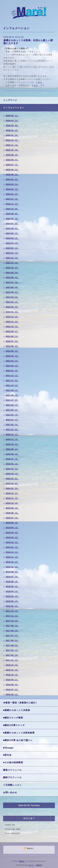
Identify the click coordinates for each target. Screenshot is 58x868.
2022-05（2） (12, 351)
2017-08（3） (12, 631)
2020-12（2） (12, 435)
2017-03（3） (12, 655)
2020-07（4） (12, 459)
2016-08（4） (12, 685)
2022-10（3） (12, 327)
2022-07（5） (12, 341)
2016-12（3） (12, 665)
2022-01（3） (12, 371)
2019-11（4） (12, 498)
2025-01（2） (12, 194)
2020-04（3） (12, 474)
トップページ (10, 100)
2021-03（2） (12, 420)
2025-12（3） (12, 140)
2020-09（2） (12, 449)
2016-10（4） (12, 675)
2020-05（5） (12, 469)
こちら (39, 82)
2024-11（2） (12, 204)
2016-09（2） (12, 680)
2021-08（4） (12, 395)
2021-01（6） (12, 430)
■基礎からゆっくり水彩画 (17, 710)
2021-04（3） (12, 415)
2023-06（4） (12, 287)
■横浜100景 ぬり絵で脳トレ (18, 740)
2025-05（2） (12, 175)
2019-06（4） (12, 523)
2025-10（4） (12, 150)
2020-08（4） (12, 454)
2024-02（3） (12, 248)
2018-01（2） (12, 606)
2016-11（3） (12, 670)
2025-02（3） (12, 189)
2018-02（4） (12, 601)
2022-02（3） (12, 366)
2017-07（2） (12, 636)
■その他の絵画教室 (13, 762)
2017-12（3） (12, 611)
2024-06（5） (12, 229)
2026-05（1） (12, 116)
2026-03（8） (12, 126)
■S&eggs (8, 748)
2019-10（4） (12, 503)
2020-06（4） (12, 464)
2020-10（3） (12, 444)
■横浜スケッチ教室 (13, 718)
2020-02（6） (12, 484)
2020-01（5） (12, 488)
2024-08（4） (12, 219)
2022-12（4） (12, 317)
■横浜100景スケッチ (14, 725)
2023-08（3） (12, 278)
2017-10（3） (12, 621)
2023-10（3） (12, 268)
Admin (39, 865)
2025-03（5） (12, 184)
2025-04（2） (12, 179)
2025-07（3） (12, 165)
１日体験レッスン (12, 785)
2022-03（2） (12, 361)
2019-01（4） (12, 547)
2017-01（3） (12, 660)
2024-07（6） (12, 224)
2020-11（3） (12, 439)
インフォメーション (14, 108)
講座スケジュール (12, 770)
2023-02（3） (12, 307)
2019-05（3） (12, 528)
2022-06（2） (12, 346)
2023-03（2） (12, 302)
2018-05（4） (12, 587)
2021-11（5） (12, 381)
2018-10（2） (12, 562)
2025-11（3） (12, 145)
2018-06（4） (12, 582)
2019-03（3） (12, 538)
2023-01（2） (12, 312)
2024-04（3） (12, 238)
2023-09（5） (12, 273)
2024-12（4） (12, 199)
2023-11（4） (12, 263)
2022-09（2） (12, 332)
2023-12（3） (12, 258)
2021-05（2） (12, 410)
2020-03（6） (12, 479)
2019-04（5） (12, 533)
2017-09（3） (12, 626)
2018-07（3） (12, 577)
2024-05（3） (12, 233)
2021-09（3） (12, 390)
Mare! (22, 861)
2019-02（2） (12, 542)
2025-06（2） (12, 170)
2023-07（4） (12, 282)
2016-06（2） (12, 694)
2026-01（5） (12, 135)
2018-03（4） (12, 596)
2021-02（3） (12, 425)
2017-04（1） (12, 650)
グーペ (31, 865)
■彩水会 (7, 755)
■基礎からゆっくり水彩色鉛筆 (19, 733)
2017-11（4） (12, 616)
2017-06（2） (12, 641)
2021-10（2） (12, 385)
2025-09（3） (12, 155)
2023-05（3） (12, 292)
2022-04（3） (12, 356)
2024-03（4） (12, 243)
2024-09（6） (12, 214)
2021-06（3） (12, 405)
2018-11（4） (12, 557)
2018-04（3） (12, 591)
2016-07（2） (12, 690)
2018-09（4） (12, 567)
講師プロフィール (12, 777)
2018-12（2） (12, 552)
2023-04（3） (12, 297)
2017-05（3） (12, 645)
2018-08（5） (12, 572)
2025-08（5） (12, 160)
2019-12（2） (12, 493)
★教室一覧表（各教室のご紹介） (20, 703)
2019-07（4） (12, 518)
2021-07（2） (12, 400)
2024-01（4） (12, 253)
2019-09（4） (12, 508)
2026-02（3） (12, 130)
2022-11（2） (12, 322)
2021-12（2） (12, 376)
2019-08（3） (12, 513)
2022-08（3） (12, 336)
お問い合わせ (10, 792)
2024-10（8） (12, 209)
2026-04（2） (12, 121)
